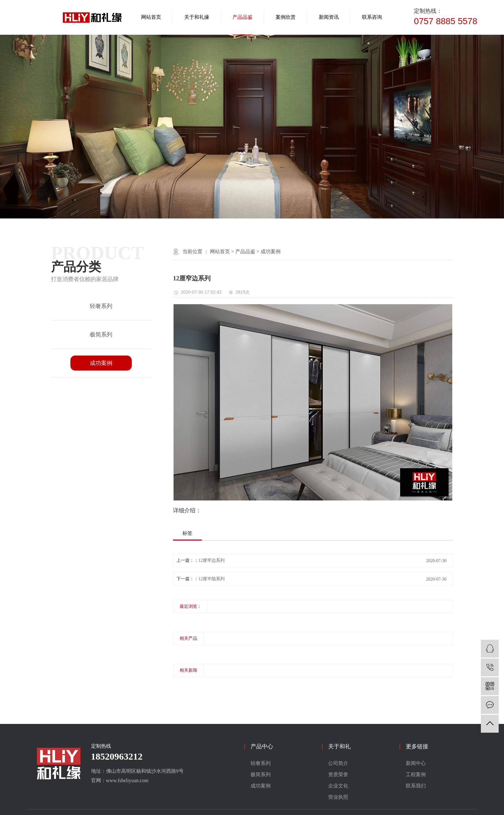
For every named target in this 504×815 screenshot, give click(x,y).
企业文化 (338, 786)
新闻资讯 (329, 17)
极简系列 (101, 335)
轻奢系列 (101, 306)
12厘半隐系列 (211, 579)
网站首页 (151, 17)
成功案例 (101, 363)
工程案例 (416, 774)
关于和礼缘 (197, 17)
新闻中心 (416, 763)
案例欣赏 (286, 17)
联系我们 (416, 786)
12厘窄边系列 (211, 560)
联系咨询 (372, 17)
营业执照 (338, 797)
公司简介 (338, 763)
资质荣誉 (338, 774)
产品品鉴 (242, 17)
